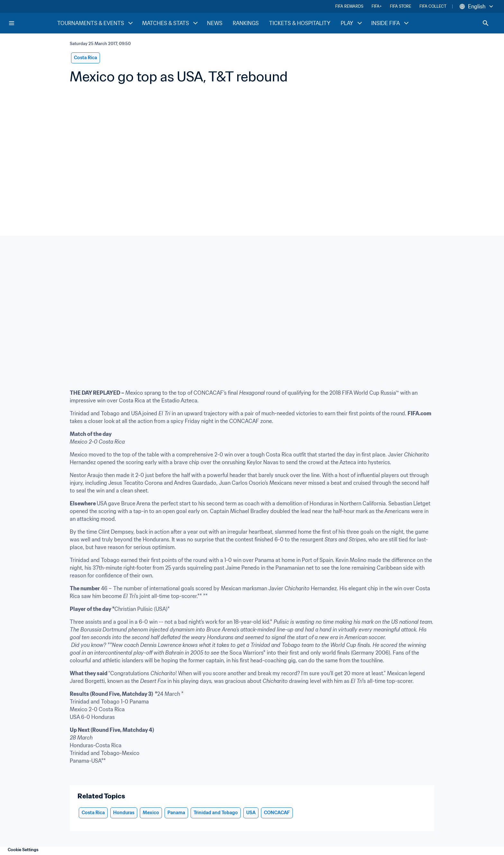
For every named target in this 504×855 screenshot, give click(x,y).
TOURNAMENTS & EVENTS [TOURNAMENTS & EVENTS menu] (96, 23)
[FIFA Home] (32, 23)
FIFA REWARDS (349, 6)
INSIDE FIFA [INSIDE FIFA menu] (391, 23)
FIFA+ (377, 6)
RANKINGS (246, 23)
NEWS (215, 23)
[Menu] (12, 23)
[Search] (486, 23)
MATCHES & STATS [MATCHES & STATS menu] (171, 23)
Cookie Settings (23, 850)
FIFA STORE (401, 6)
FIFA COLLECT (433, 6)
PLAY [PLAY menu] (352, 23)
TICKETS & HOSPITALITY (300, 23)
